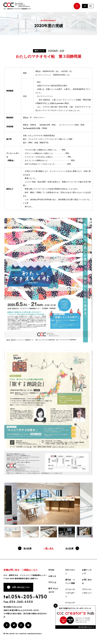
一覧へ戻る (48, 548)
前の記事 (28, 548)
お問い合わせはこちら (21, 587)
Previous (9, 504)
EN (91, 6)
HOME (51, 570)
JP (85, 6)
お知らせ (52, 576)
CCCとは (52, 582)
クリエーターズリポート (70, 593)
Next (88, 507)
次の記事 (69, 548)
